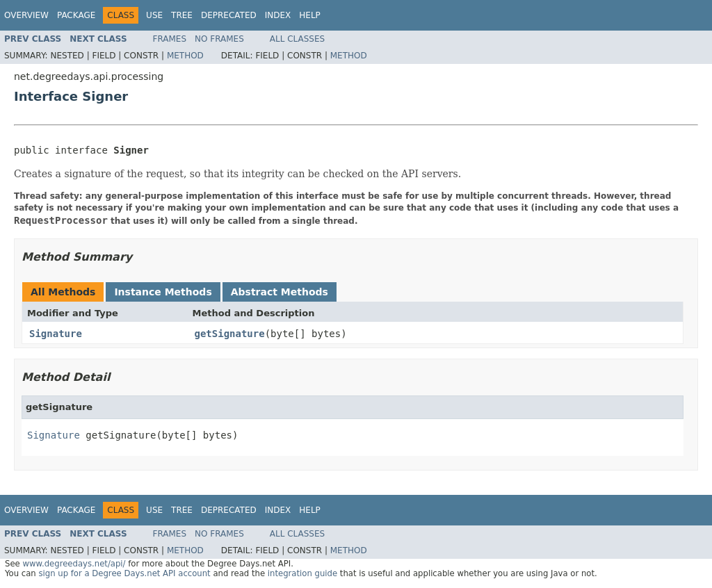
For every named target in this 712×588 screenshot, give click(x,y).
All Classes (297, 39)
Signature (56, 334)
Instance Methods (163, 292)
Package (76, 15)
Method (185, 56)
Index (278, 15)
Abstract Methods (280, 292)
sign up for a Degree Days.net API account (124, 573)
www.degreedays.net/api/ (74, 564)
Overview (26, 15)
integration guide (302, 573)
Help (310, 15)
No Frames (219, 39)
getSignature (230, 334)
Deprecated (229, 15)
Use (154, 15)
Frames (170, 39)
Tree (182, 15)
